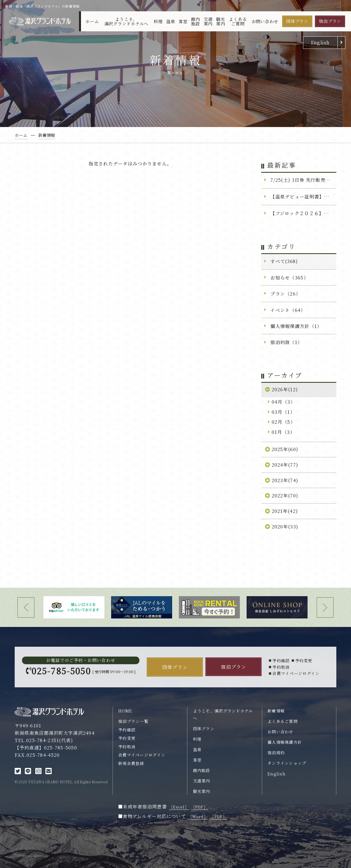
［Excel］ (179, 807)
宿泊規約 (276, 753)
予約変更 (127, 738)
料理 (158, 21)
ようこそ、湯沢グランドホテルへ (127, 21)
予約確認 (127, 730)
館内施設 (196, 21)
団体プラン (297, 21)
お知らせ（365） (289, 277)
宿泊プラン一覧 (133, 721)
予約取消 (127, 747)
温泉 (171, 21)
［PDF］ (199, 807)
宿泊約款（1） (286, 342)
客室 (183, 21)
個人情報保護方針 (285, 742)
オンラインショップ (287, 763)
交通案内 (208, 21)
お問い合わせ (265, 21)
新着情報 (276, 711)
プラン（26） (285, 294)
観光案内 (221, 21)
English (320, 42)
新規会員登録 (131, 763)
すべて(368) (284, 261)
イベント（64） (288, 310)
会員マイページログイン (142, 755)
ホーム (92, 21)
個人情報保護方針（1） (296, 326)
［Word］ (198, 816)
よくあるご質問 (238, 21)
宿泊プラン (330, 21)
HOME (125, 711)
